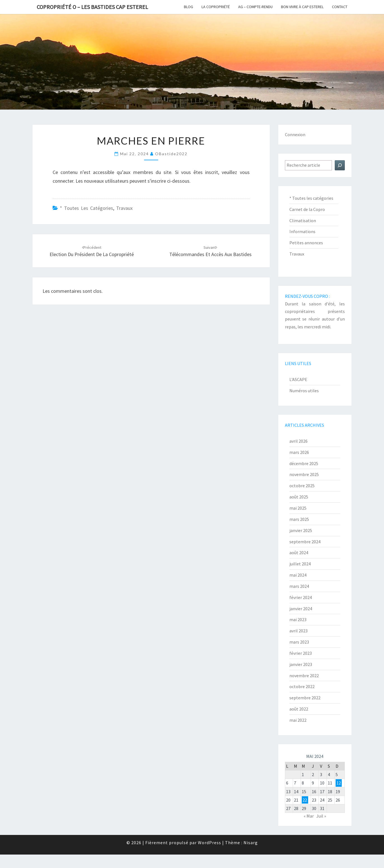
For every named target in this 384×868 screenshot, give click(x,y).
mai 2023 (298, 619)
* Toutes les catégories (86, 208)
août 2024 (299, 553)
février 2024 (301, 597)
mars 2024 (299, 586)
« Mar (309, 816)
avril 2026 (298, 441)
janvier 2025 (301, 530)
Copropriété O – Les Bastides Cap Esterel (92, 7)
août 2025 (299, 497)
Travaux (124, 208)
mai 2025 (298, 508)
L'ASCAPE (298, 379)
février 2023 (301, 653)
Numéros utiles (304, 391)
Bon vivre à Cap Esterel (302, 7)
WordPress (209, 843)
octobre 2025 (302, 486)
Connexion (295, 134)
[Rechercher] (340, 165)
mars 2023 (299, 642)
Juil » (321, 816)
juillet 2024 (300, 564)
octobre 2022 (302, 686)
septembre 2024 (305, 542)
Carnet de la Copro (307, 209)
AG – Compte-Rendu (255, 7)
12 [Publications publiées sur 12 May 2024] (339, 783)
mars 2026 (299, 452)
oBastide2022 (171, 154)
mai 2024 (298, 575)
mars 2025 (299, 519)
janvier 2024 (301, 609)
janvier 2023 (301, 664)
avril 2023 (298, 631)
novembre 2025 (304, 474)
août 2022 (299, 709)
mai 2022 (298, 720)
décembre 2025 (304, 463)
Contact (340, 7)
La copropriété (216, 7)
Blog (189, 7)
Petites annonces (306, 243)
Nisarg (251, 843)
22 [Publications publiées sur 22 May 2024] (305, 800)
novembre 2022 (304, 676)
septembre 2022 (305, 698)
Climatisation (303, 221)
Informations (302, 231)
